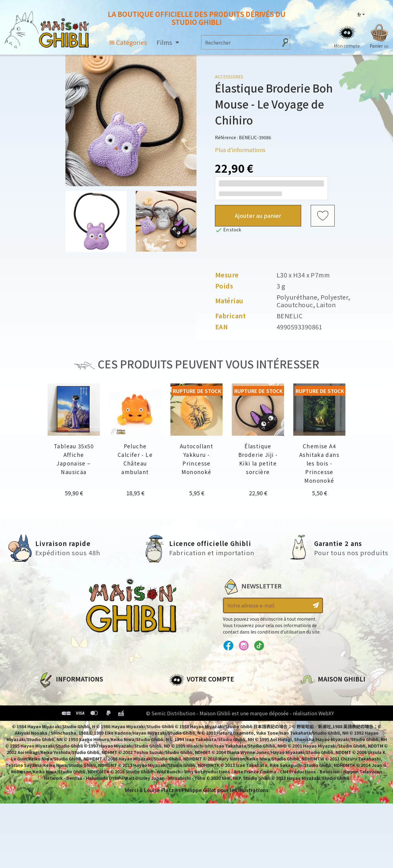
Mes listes (181, 735)
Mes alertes (184, 746)
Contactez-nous (321, 751)
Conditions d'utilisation (70, 714)
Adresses (180, 714)
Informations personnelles (204, 693)
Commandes (185, 704)
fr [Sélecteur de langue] (359, 14)
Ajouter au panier (258, 215)
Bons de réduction (193, 725)
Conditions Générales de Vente (79, 725)
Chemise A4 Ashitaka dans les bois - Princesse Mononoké (319, 463)
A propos (50, 693)
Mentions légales (60, 704)
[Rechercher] (240, 42)
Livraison (50, 735)
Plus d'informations (240, 150)
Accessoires (229, 77)
